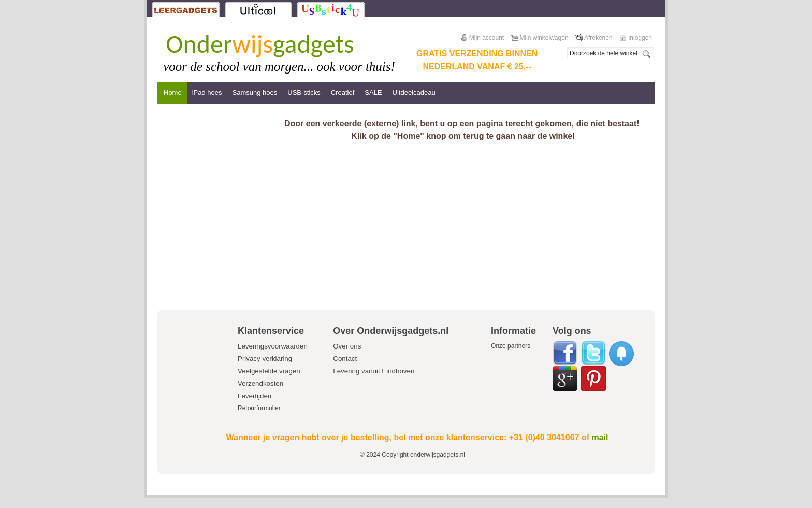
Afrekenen (598, 38)
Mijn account (487, 38)
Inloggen (640, 38)
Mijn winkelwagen (544, 38)
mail (600, 437)
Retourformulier (259, 408)
